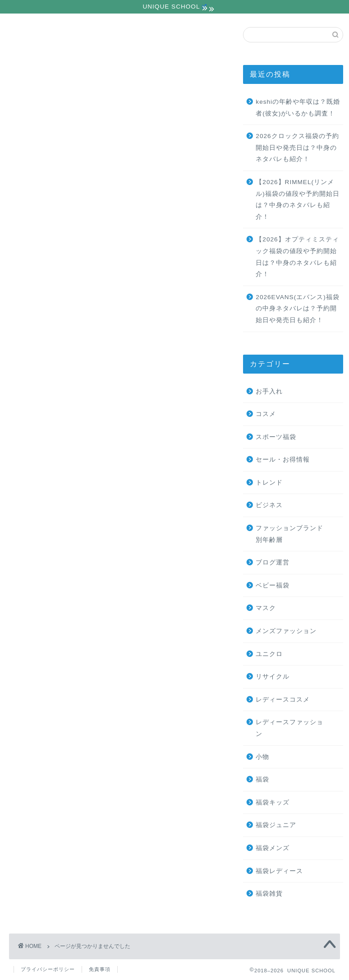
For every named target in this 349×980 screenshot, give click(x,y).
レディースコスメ (67, 545)
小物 (44, 569)
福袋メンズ (273, 848)
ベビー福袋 (273, 585)
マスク (48, 497)
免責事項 (100, 969)
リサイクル (55, 533)
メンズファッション (71, 509)
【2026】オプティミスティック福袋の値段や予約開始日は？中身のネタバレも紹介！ (297, 257)
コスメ (266, 414)
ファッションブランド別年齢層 (90, 473)
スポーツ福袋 (59, 425)
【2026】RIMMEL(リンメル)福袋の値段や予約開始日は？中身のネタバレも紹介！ (298, 199)
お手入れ (51, 413)
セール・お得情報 (67, 437)
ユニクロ (51, 521)
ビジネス (51, 461)
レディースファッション (78, 557)
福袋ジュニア (276, 825)
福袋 (44, 581)
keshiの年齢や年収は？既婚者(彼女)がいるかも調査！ (298, 108)
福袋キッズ (273, 802)
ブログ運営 (55, 485)
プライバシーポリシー (48, 969)
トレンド (51, 449)
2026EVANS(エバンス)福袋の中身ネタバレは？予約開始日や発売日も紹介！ (297, 309)
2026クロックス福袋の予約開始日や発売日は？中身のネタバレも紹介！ (297, 148)
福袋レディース (279, 871)
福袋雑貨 (269, 894)
